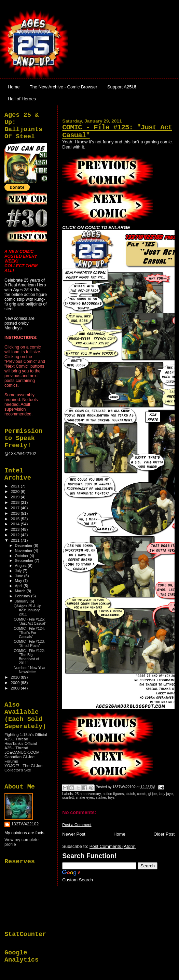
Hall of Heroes (22, 99)
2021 (16, 486)
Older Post (164, 834)
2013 (16, 529)
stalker (101, 798)
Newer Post (74, 834)
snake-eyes (85, 798)
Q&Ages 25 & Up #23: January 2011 (27, 610)
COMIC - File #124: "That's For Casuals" (29, 633)
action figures (113, 794)
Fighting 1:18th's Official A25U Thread (26, 737)
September (25, 560)
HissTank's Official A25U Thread (21, 745)
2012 (16, 535)
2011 (16, 540)
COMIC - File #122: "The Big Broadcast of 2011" (29, 657)
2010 (16, 677)
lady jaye (166, 794)
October (22, 556)
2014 (16, 524)
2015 (16, 519)
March (21, 591)
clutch (130, 794)
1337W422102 (25, 824)
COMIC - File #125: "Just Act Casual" (30, 621)
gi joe (153, 794)
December (24, 545)
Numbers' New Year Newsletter (30, 670)
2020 (16, 491)
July (19, 571)
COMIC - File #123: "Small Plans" (29, 643)
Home (14, 87)
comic (142, 794)
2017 (16, 508)
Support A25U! (122, 87)
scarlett (68, 798)
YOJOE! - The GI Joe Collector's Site (23, 768)
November (24, 551)
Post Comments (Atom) (113, 846)
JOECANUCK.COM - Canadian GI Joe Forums (23, 757)
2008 (16, 688)
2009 (16, 683)
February (23, 596)
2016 (16, 513)
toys (111, 798)
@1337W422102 (20, 454)
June (20, 576)
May (19, 581)
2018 (16, 502)
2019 (16, 497)
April (19, 586)
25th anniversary (88, 794)
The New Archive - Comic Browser (64, 87)
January (22, 601)
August (22, 566)
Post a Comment (77, 825)
